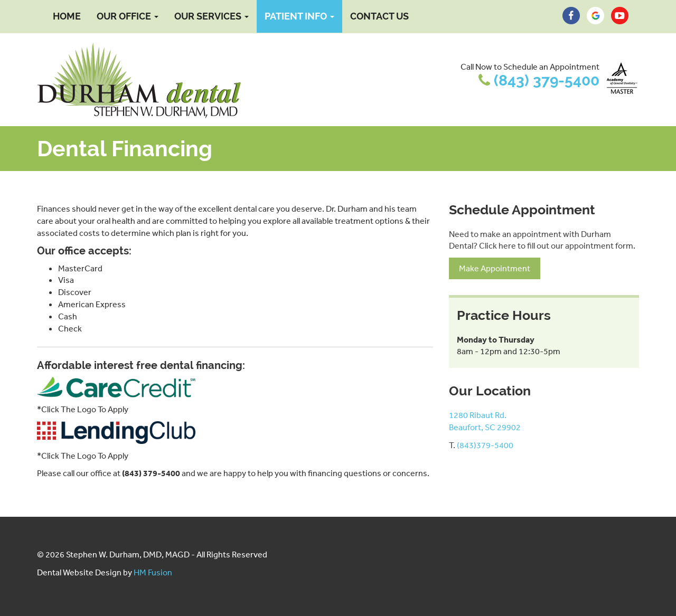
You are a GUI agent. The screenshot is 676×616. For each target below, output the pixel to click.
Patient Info (299, 16)
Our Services (212, 16)
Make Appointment (495, 268)
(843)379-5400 (485, 445)
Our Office (128, 16)
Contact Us (379, 16)
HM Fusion (153, 572)
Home (67, 16)
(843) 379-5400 (547, 80)
